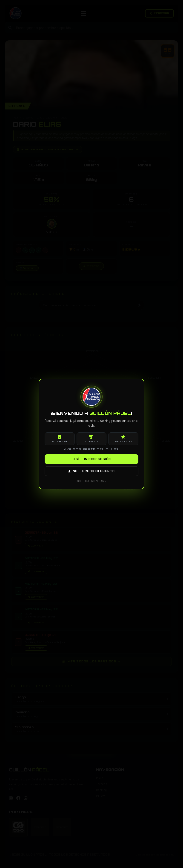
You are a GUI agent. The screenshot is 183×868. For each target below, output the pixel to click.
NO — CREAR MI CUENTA (92, 471)
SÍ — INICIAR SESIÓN (91, 459)
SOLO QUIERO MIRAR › (92, 481)
